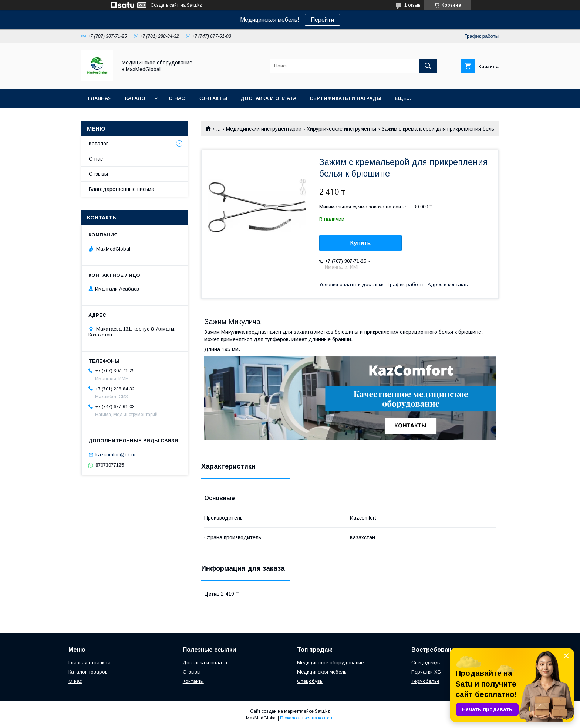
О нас (177, 98)
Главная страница (90, 663)
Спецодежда (426, 663)
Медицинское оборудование (330, 663)
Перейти (322, 20)
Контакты (213, 98)
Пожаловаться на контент (307, 718)
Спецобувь (310, 681)
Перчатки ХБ (426, 672)
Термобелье (425, 681)
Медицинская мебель (322, 672)
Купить (361, 243)
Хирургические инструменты (341, 129)
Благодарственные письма (122, 189)
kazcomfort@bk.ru (115, 455)
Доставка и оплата (268, 98)
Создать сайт (165, 5)
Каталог (136, 98)
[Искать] (428, 66)
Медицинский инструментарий (264, 129)
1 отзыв (412, 5)
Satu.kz (322, 711)
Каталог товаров (88, 672)
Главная (100, 98)
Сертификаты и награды (345, 98)
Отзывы (98, 174)
